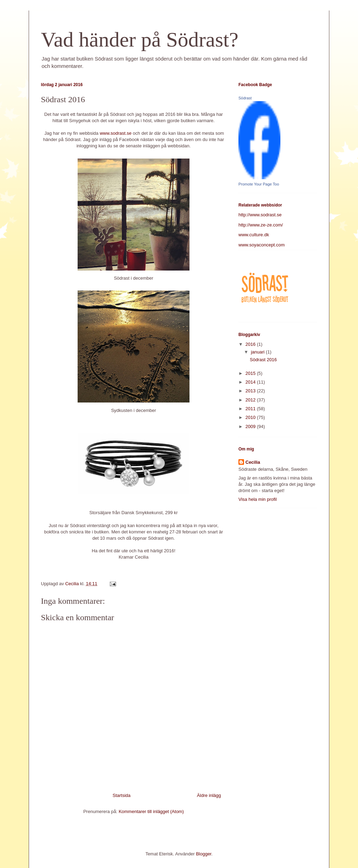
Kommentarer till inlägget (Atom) (151, 811)
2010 (251, 417)
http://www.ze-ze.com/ (261, 225)
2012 (251, 400)
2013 (251, 391)
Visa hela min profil (258, 499)
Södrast (245, 98)
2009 (251, 426)
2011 (251, 409)
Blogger (203, 854)
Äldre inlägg (209, 795)
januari (259, 352)
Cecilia (253, 462)
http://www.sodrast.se (260, 215)
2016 (251, 344)
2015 (251, 373)
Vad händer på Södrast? (140, 40)
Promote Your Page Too (259, 184)
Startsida (121, 795)
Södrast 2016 (263, 360)
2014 (251, 382)
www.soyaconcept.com (262, 245)
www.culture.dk (254, 235)
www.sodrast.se (116, 133)
